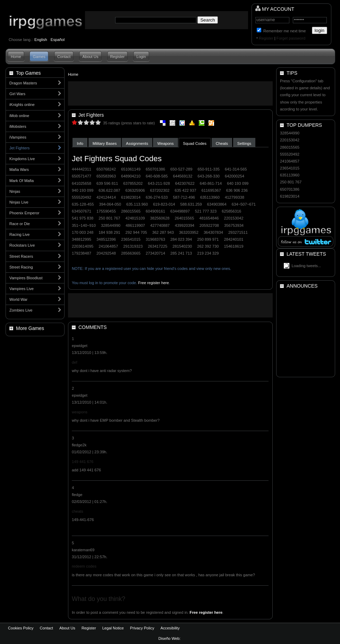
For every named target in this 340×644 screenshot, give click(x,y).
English (41, 40)
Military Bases (105, 143)
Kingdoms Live (22, 159)
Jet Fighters (19, 148)
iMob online (19, 116)
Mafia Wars (19, 170)
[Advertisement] (170, 93)
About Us (90, 57)
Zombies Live (21, 310)
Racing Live (19, 234)
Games (39, 57)
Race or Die (20, 224)
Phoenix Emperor (24, 213)
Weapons (166, 143)
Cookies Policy (21, 628)
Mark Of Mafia (22, 181)
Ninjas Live (19, 202)
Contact (64, 57)
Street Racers (21, 256)
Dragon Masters (23, 83)
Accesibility (170, 628)
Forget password (291, 38)
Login (141, 57)
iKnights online (22, 105)
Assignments (137, 143)
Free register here (154, 283)
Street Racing (21, 267)
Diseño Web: (170, 638)
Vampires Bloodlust (26, 278)
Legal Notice (113, 628)
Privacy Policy (142, 628)
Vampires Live (22, 289)
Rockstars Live (22, 245)
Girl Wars (17, 94)
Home (16, 57)
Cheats (222, 143)
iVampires (18, 137)
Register (266, 38)
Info (80, 143)
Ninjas (15, 191)
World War (18, 299)
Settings (244, 143)
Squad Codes (195, 143)
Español (58, 40)
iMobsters (18, 126)
